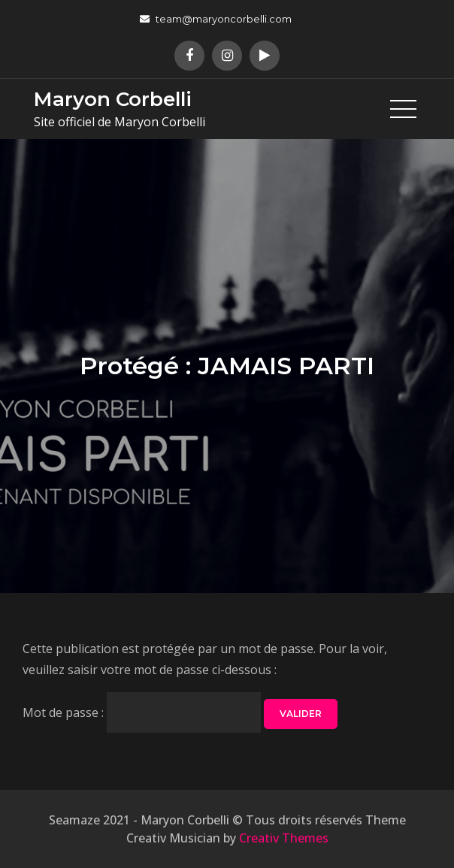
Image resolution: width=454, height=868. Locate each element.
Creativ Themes (284, 838)
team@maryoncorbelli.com (216, 19)
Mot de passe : (142, 712)
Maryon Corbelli (113, 99)
